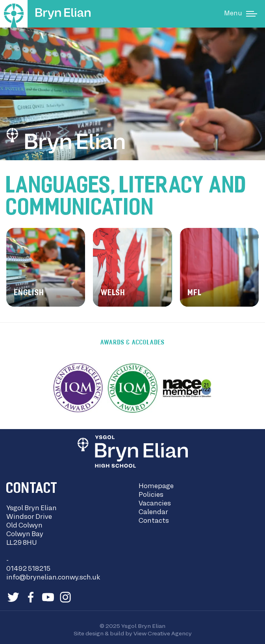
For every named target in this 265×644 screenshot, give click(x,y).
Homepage (156, 487)
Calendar (153, 513)
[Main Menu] (241, 14)
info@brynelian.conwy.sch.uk (53, 578)
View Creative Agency (163, 634)
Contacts (154, 521)
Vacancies (155, 504)
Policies (151, 495)
